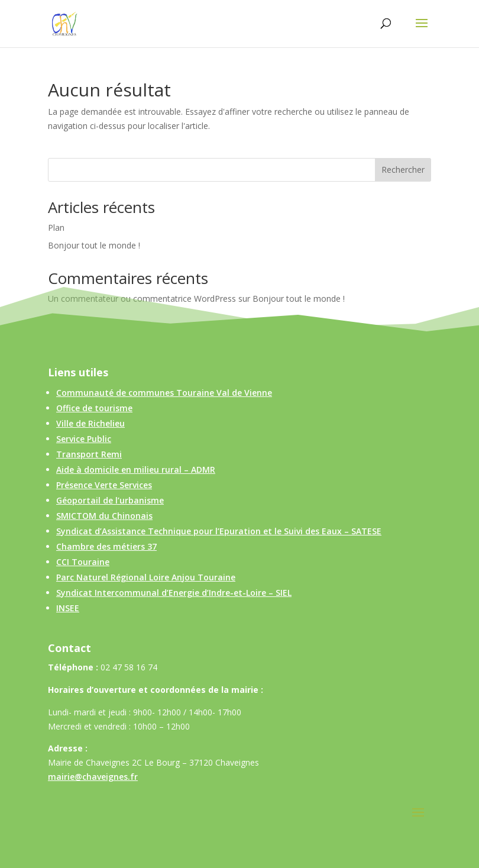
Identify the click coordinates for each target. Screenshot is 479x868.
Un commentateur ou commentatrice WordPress (142, 299)
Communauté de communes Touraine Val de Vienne (164, 393)
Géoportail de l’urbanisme (110, 500)
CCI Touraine (83, 562)
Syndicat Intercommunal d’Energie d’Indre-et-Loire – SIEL (174, 593)
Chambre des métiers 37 (106, 546)
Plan (56, 228)
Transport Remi (89, 454)
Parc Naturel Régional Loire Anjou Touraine (146, 577)
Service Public (84, 439)
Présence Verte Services (104, 485)
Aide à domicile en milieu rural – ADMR (136, 470)
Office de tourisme (94, 408)
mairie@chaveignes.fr (93, 777)
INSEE (68, 608)
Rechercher (403, 170)
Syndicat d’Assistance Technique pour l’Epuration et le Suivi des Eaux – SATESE (219, 531)
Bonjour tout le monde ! (94, 245)
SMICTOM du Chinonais (104, 516)
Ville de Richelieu (90, 423)
